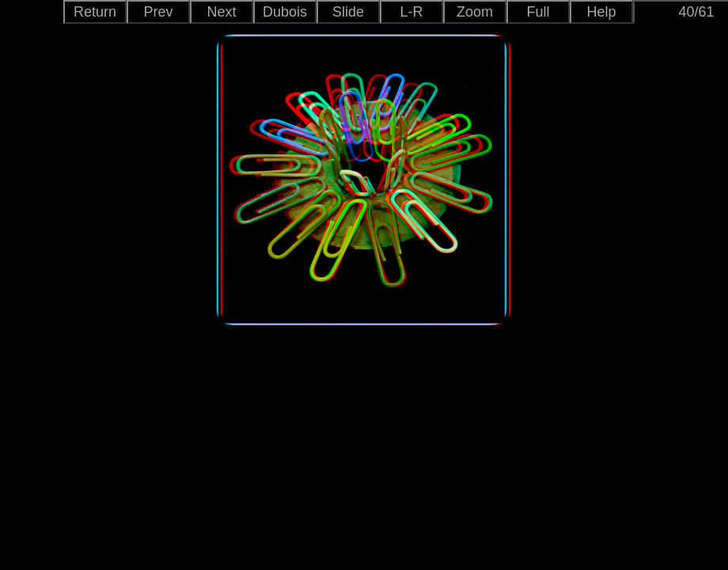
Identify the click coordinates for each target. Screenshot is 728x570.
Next (221, 12)
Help (601, 12)
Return (95, 12)
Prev (158, 12)
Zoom (475, 12)
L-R (411, 12)
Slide (348, 12)
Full (538, 12)
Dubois (285, 12)
